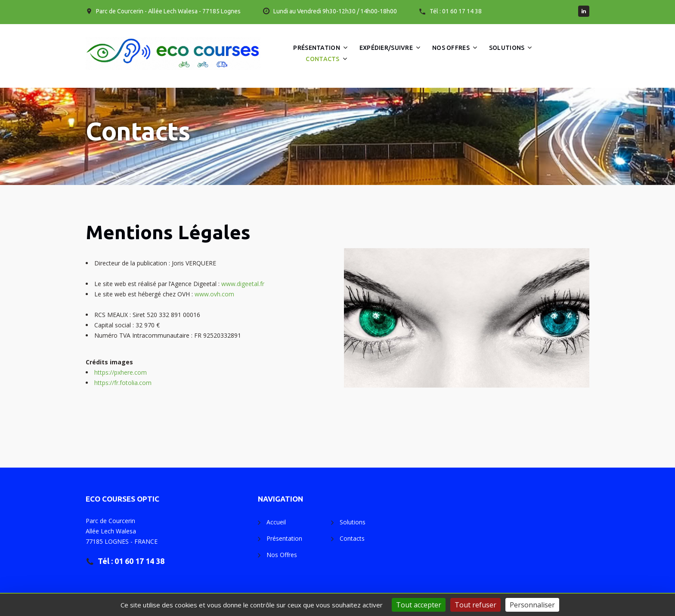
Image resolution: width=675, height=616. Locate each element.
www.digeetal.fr (243, 284)
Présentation (316, 48)
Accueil (276, 522)
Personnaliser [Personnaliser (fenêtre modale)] (532, 605)
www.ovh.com (214, 294)
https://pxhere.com (121, 372)
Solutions (507, 48)
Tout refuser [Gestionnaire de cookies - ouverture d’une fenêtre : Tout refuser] (475, 605)
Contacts (322, 59)
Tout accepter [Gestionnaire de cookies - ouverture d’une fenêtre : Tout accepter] (419, 605)
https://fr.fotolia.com (123, 383)
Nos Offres (451, 48)
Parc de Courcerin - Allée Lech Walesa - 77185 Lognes (168, 11)
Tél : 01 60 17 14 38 (456, 11)
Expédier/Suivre (386, 48)
